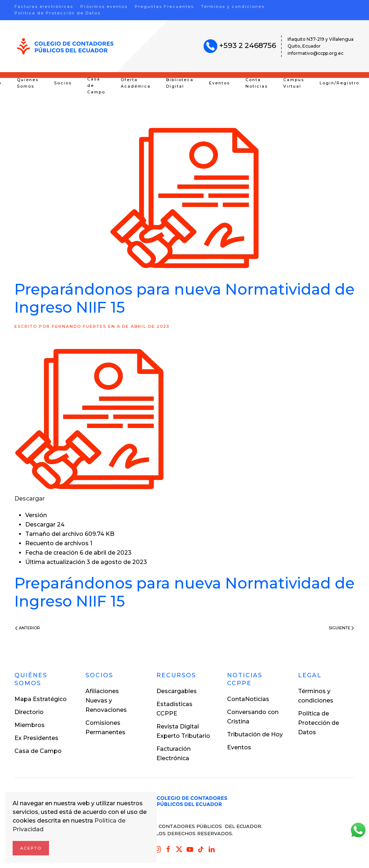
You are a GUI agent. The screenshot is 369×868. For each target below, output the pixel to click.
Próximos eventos (104, 6)
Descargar (30, 499)
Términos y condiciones (233, 6)
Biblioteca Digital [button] (180, 83)
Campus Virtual (294, 83)
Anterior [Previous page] (28, 628)
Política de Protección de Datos (57, 13)
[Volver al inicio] (65, 46)
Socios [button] (63, 83)
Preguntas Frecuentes (164, 6)
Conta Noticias (257, 83)
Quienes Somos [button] (28, 83)
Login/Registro (339, 83)
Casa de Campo (96, 85)
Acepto (31, 848)
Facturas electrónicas (44, 6)
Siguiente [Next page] (341, 628)
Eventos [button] (219, 83)
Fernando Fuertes (79, 326)
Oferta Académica (136, 83)
